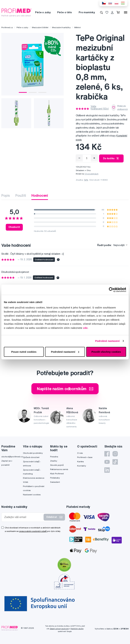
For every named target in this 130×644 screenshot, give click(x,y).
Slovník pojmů (57, 465)
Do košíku (111, 158)
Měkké (77, 27)
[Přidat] (94, 158)
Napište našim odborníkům (65, 389)
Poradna (54, 457)
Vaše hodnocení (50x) (100, 108)
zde (86, 328)
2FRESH (125, 629)
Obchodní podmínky (33, 453)
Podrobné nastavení (107, 341)
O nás (80, 453)
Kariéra (80, 461)
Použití (21, 195)
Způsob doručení (31, 457)
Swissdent (55, 482)
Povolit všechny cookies (106, 352)
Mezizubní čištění (40, 27)
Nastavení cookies (32, 495)
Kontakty (82, 466)
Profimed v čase (85, 457)
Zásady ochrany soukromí (59, 629)
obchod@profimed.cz (12, 457)
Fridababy (55, 478)
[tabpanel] (32, 64)
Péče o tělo (64, 12)
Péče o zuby (43, 12)
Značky (54, 461)
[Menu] (126, 12)
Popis (6, 195)
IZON (116, 629)
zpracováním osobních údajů (33, 531)
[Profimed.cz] (17, 12)
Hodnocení (40, 195)
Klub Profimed (57, 474)
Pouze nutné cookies (24, 352)
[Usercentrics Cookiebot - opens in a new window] (111, 290)
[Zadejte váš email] (23, 517)
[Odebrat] (79, 158)
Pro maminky (87, 12)
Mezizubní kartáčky (61, 27)
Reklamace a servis (59, 469)
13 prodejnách (91, 174)
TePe (86, 180)
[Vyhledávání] (101, 12)
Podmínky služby (77, 629)
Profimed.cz (7, 27)
